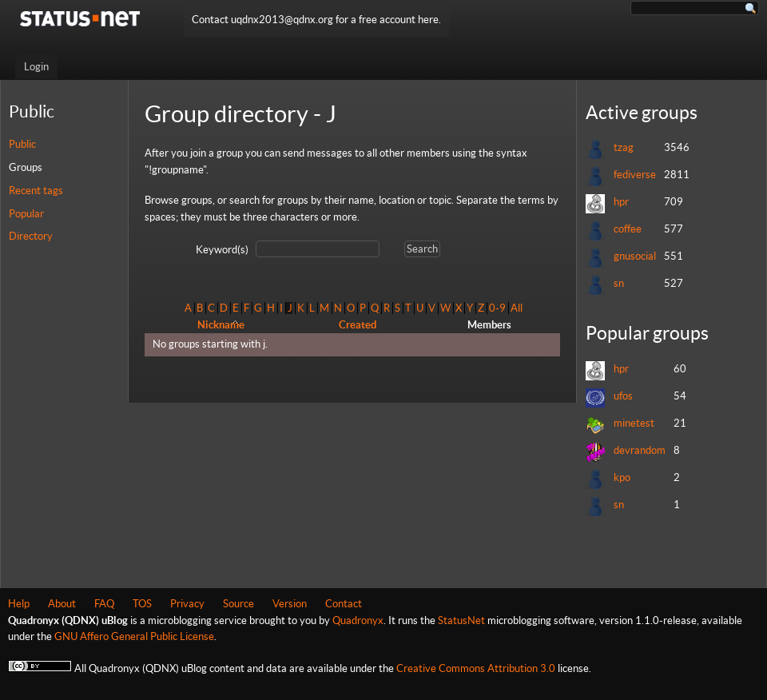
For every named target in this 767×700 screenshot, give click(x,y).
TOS (142, 604)
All (517, 308)
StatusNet (461, 620)
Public (22, 144)
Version (290, 604)
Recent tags (36, 191)
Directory (31, 236)
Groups (26, 167)
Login (36, 67)
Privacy (187, 604)
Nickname (221, 325)
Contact (344, 604)
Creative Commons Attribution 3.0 (476, 668)
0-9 (497, 308)
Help (19, 604)
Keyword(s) (222, 250)
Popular (26, 214)
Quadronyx (358, 620)
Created (358, 325)
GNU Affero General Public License (134, 636)
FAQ (104, 604)
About (62, 604)
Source (238, 604)
